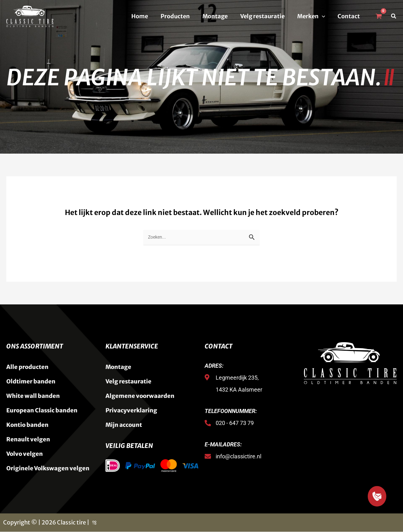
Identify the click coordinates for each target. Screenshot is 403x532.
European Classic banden (42, 411)
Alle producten (27, 367)
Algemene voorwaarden (140, 396)
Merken (313, 16)
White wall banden (33, 396)
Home (147, 16)
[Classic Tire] (30, 16)
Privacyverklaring (131, 411)
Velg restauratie (266, 16)
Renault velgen (28, 440)
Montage (219, 16)
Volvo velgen (25, 454)
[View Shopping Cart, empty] (378, 16)
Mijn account (124, 425)
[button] (324, 16)
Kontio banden (27, 425)
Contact (349, 16)
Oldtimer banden (31, 382)
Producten (181, 16)
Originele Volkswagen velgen (48, 469)
